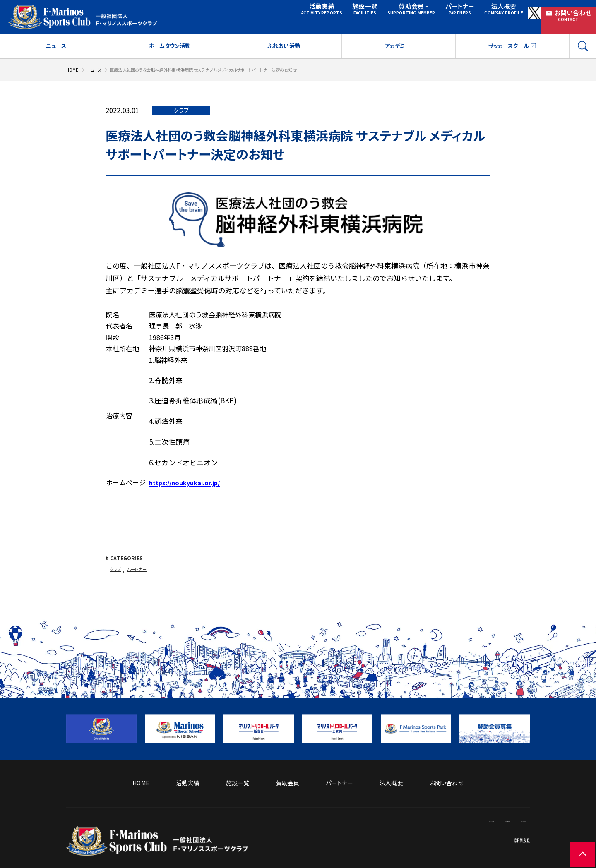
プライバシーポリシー (502, 820)
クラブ (116, 574)
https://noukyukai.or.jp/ (189, 487)
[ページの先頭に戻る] (571, 843)
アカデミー (398, 50)
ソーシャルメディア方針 (372, 820)
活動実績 (257, 16)
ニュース (56, 50)
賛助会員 (356, 16)
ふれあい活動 (284, 50)
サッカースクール (508, 50)
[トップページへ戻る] (157, 850)
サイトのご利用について (438, 820)
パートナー (405, 16)
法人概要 (452, 16)
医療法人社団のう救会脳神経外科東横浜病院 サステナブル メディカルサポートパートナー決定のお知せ (226, 73)
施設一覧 (303, 16)
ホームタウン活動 (170, 50)
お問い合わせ (559, 16)
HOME (73, 73)
